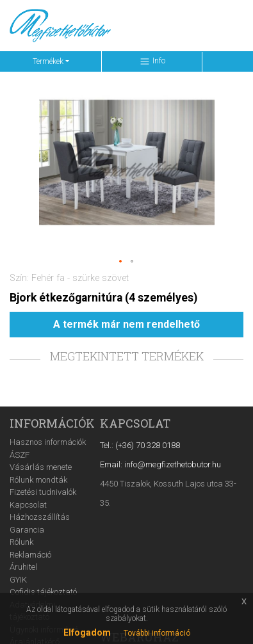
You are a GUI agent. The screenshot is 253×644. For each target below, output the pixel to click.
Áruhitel (23, 567)
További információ (157, 633)
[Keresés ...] (148, 26)
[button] (121, 262)
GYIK (18, 580)
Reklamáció (30, 555)
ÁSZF (20, 455)
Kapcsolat (28, 505)
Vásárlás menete (41, 467)
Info (152, 61)
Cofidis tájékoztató (43, 592)
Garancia (27, 530)
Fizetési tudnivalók (43, 492)
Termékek (48, 61)
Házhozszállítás (40, 517)
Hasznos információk (48, 442)
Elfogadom (87, 632)
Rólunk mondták (38, 480)
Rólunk (21, 542)
